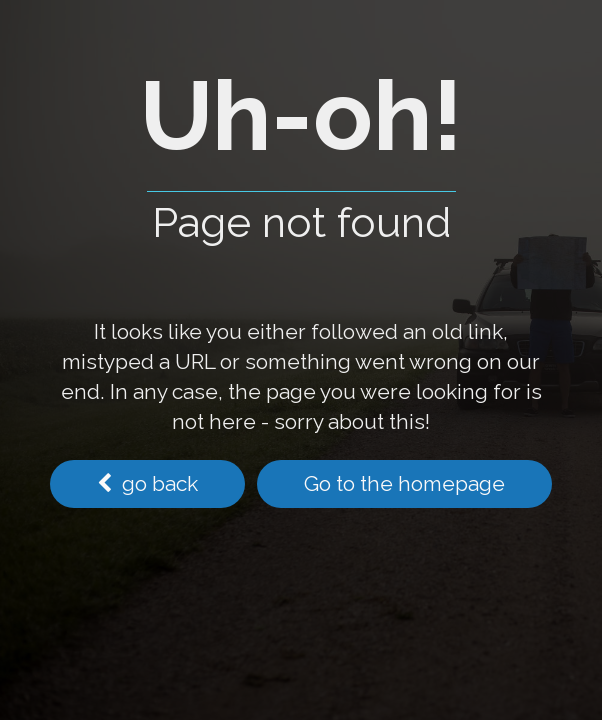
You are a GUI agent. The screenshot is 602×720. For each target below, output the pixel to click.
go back (147, 483)
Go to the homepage (404, 483)
